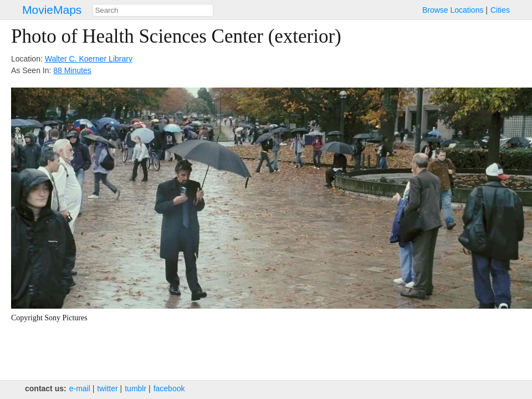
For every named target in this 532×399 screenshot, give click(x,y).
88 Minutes (72, 70)
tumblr (135, 388)
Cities (500, 10)
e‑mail (80, 388)
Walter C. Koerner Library (89, 59)
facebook (169, 388)
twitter (107, 388)
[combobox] (153, 10)
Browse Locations (453, 10)
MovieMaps (52, 10)
